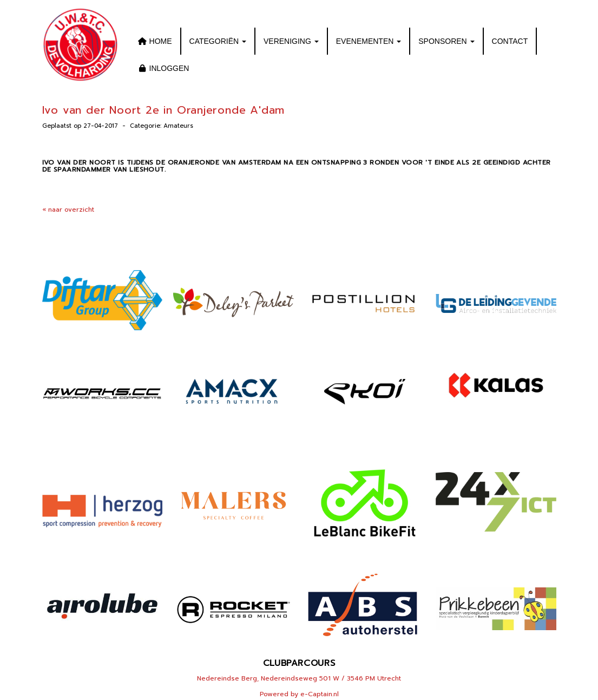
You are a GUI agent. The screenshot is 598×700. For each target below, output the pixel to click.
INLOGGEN (163, 68)
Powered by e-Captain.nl (299, 694)
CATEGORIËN (218, 41)
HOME (155, 41)
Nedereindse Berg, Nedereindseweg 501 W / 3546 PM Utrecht (299, 678)
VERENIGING (291, 41)
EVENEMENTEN (369, 41)
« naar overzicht (68, 210)
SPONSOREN (446, 41)
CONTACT (510, 41)
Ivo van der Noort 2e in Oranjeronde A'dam (164, 110)
